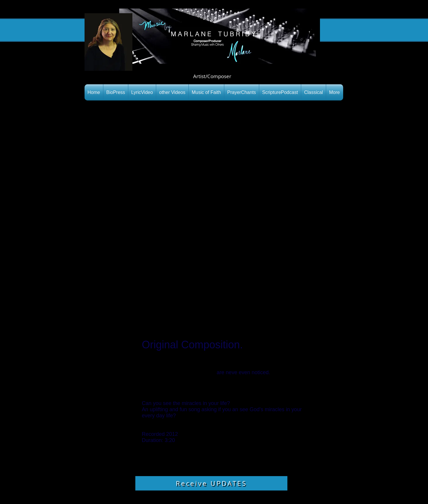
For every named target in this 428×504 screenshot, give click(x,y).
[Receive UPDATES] (211, 483)
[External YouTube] (214, 215)
